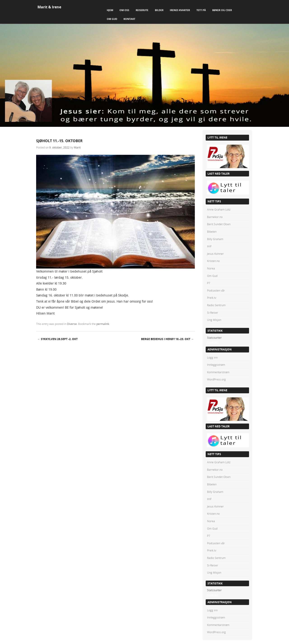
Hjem (110, 10)
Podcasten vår (216, 290)
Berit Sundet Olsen (219, 224)
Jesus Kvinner (215, 254)
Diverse (72, 324)
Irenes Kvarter (180, 10)
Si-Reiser (213, 313)
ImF (209, 246)
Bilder (159, 10)
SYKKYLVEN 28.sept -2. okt (58, 339)
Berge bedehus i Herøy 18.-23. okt (167, 339)
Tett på (201, 10)
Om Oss (124, 10)
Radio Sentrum (216, 305)
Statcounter (214, 338)
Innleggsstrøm (216, 365)
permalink (103, 324)
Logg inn (212, 357)
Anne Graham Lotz (219, 209)
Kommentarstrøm (218, 372)
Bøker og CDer (222, 10)
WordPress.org (216, 379)
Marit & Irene (49, 7)
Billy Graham (215, 239)
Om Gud (112, 19)
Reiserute (142, 10)
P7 (209, 283)
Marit (77, 147)
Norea (211, 268)
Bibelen (212, 232)
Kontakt (129, 19)
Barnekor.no (215, 217)
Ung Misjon (214, 320)
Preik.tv (212, 298)
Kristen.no (213, 261)
